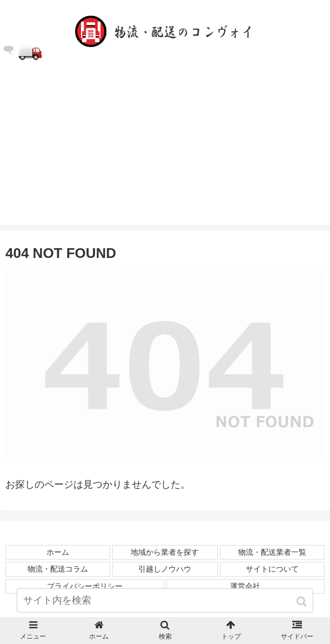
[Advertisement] (165, 149)
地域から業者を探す (165, 552)
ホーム (58, 552)
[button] (303, 602)
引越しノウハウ (165, 569)
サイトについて (272, 569)
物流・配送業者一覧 (272, 552)
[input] (165, 600)
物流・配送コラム (58, 569)
